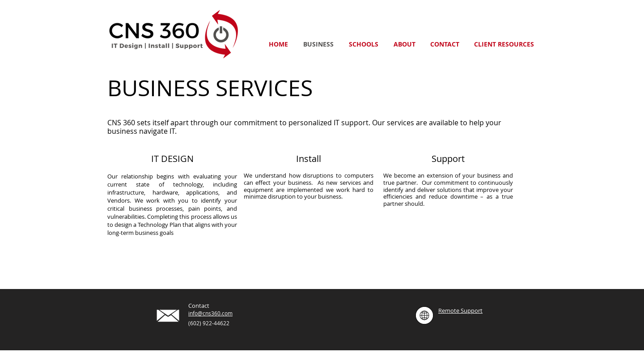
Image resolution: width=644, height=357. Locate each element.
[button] (504, 44)
